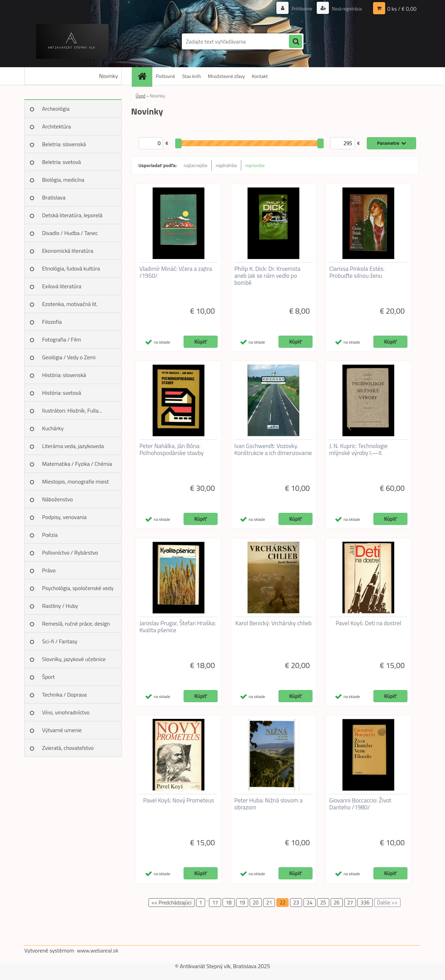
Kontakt (260, 76)
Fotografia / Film (62, 339)
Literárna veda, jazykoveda (73, 446)
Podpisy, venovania (64, 517)
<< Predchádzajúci (172, 903)
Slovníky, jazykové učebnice (74, 659)
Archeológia (56, 109)
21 (269, 903)
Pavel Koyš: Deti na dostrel (368, 623)
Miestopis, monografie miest (75, 481)
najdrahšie (226, 165)
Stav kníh (192, 76)
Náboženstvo (58, 499)
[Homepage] (144, 76)
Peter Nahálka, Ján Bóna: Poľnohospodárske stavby (172, 449)
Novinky (108, 76)
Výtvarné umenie (62, 730)
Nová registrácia (345, 9)
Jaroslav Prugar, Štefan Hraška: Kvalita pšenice (178, 627)
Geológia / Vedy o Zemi (69, 357)
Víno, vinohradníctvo (66, 712)
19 (242, 903)
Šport (48, 677)
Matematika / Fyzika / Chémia (77, 464)
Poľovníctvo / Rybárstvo (70, 552)
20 (256, 903)
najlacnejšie (195, 165)
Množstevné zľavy (226, 76)
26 (337, 903)
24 (310, 903)
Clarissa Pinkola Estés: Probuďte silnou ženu (357, 272)
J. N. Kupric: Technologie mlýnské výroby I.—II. (358, 449)
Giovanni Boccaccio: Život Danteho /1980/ (360, 804)
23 (296, 903)
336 (365, 903)
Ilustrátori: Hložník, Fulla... (72, 410)
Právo (49, 570)
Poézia (50, 535)
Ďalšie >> (387, 903)
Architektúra (56, 126)
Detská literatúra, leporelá (72, 215)
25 (323, 903)
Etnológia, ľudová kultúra (71, 268)
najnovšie (255, 165)
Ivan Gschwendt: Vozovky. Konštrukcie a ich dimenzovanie (273, 449)
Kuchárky (53, 428)
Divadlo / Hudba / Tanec (70, 233)
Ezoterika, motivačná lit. (70, 304)
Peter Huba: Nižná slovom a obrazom (269, 804)
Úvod (140, 96)
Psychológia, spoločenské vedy (78, 588)
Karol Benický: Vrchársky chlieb (273, 623)
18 (229, 903)
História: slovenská (64, 375)
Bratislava (54, 197)
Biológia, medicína (63, 180)
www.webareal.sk (98, 950)
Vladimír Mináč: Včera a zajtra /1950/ (176, 272)
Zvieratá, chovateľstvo (68, 748)
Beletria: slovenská (64, 144)
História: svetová (62, 393)
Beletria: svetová (62, 162)
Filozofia (52, 322)
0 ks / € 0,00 (402, 9)
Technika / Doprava (64, 695)
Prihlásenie (298, 9)
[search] (296, 42)
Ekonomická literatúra (68, 251)
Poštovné (165, 76)
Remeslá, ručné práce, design (76, 624)
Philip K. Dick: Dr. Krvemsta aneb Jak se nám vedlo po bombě (267, 276)
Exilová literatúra (62, 286)
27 (350, 903)
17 (215, 903)
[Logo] (72, 41)
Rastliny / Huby (60, 606)
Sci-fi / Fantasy (60, 641)
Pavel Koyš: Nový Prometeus (179, 800)
